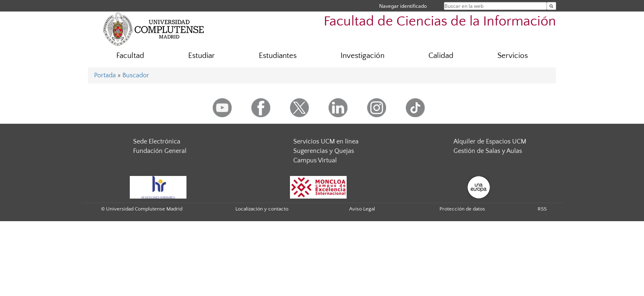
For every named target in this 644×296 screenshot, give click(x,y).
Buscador (136, 75)
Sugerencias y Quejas (324, 151)
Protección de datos (462, 209)
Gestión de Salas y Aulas (488, 151)
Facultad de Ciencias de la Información (440, 22)
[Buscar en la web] (551, 6)
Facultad (130, 56)
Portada (105, 75)
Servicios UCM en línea (326, 141)
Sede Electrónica (157, 141)
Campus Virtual (315, 160)
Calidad (441, 56)
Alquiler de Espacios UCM (490, 141)
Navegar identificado (403, 6)
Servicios (513, 56)
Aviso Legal (362, 209)
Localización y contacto (262, 209)
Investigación (362, 56)
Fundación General (160, 151)
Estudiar (201, 56)
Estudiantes (278, 56)
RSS (542, 209)
